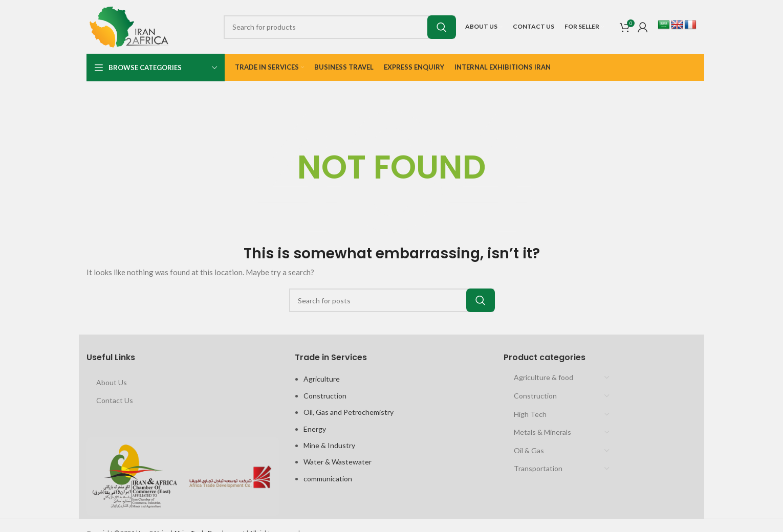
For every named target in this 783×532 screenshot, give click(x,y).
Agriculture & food (543, 377)
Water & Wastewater (338, 462)
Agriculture (322, 379)
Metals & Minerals (542, 432)
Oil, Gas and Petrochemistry (349, 412)
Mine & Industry (329, 445)
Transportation (538, 468)
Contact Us (115, 400)
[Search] (339, 27)
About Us (112, 382)
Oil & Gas (529, 450)
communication (328, 479)
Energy (315, 429)
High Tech (530, 414)
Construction (325, 396)
